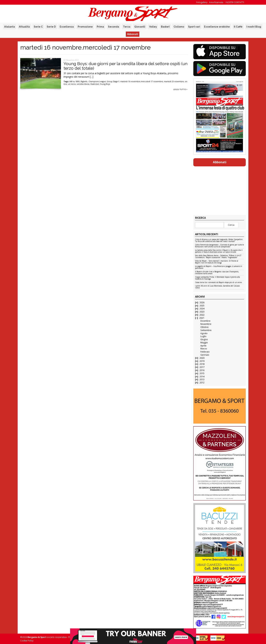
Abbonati (133, 34)
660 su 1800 (75, 81)
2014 (202, 377)
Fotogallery (202, 2)
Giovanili (140, 27)
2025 (202, 306)
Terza (127, 27)
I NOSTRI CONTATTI (235, 2)
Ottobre (204, 327)
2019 (202, 361)
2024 (202, 309)
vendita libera (83, 84)
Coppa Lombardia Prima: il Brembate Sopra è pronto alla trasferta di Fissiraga (217, 278)
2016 (202, 370)
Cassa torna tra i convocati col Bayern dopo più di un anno (218, 282)
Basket (165, 27)
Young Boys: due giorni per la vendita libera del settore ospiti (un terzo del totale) (125, 66)
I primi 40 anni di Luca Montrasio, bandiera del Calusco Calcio (217, 287)
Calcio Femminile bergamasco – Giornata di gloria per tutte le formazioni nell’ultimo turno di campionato (219, 246)
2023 (202, 312)
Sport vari (194, 27)
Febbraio (205, 352)
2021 (202, 318)
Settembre (206, 330)
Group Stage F (113, 81)
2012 (202, 383)
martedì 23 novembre (174, 81)
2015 (202, 373)
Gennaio (205, 355)
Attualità (24, 27)
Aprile (203, 346)
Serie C (38, 27)
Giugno (204, 339)
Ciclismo (179, 27)
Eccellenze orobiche (217, 27)
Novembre (206, 324)
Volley (153, 27)
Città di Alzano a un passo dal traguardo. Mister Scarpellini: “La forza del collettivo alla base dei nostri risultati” (219, 240)
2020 (202, 358)
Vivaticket (95, 84)
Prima (100, 27)
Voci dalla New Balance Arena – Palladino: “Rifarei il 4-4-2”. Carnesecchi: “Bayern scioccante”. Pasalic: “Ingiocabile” (218, 257)
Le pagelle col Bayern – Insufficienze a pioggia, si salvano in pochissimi (219, 267)
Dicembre (205, 321)
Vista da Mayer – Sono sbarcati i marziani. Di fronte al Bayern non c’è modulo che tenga (217, 262)
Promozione (85, 27)
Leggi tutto (180, 89)
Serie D (51, 27)
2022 (202, 315)
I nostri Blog (254, 27)
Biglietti (84, 81)
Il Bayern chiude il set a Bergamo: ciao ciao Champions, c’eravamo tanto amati (217, 273)
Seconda (114, 27)
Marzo (204, 349)
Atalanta (10, 27)
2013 (202, 379)
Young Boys (105, 84)
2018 (202, 364)
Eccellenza (67, 27)
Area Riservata (216, 2)
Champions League (97, 81)
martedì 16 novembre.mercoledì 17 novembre (142, 81)
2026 (202, 303)
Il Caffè (238, 27)
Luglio (203, 336)
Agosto (204, 333)
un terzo (72, 84)
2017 (202, 367)
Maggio (204, 343)
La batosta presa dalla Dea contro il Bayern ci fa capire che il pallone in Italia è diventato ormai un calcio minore (219, 251)
